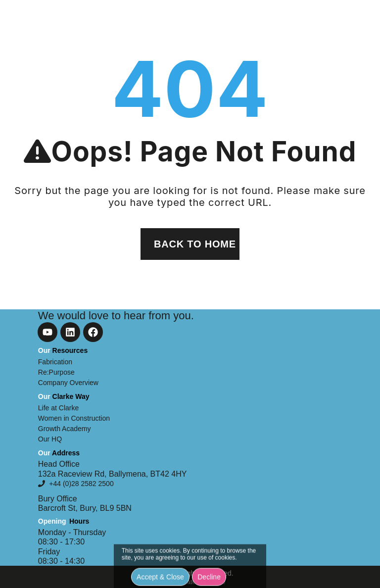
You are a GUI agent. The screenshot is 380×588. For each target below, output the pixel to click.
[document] (190, 294)
